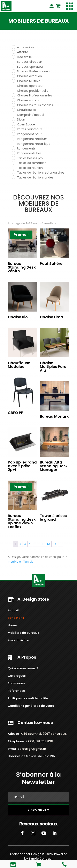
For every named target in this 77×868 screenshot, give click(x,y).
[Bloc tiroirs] (13, 57)
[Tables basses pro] (13, 158)
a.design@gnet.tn (33, 749)
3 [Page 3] (25, 544)
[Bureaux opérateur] (13, 66)
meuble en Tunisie (21, 561)
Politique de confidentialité (28, 698)
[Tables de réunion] (13, 167)
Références (16, 691)
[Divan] (13, 119)
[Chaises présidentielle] (13, 90)
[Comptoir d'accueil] (13, 114)
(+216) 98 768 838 (39, 741)
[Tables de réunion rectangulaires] (13, 172)
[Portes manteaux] (13, 129)
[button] (70, 6)
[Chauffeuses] (13, 110)
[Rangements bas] (13, 153)
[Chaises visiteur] (13, 100)
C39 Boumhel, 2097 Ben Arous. (44, 734)
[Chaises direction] (13, 76)
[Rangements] (13, 148)
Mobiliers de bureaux (23, 633)
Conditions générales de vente (31, 706)
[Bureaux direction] (13, 61)
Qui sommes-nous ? (23, 668)
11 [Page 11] (42, 544)
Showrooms (17, 683)
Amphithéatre (18, 640)
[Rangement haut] (13, 134)
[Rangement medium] (13, 138)
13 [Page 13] (55, 544)
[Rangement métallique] (13, 143)
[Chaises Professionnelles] (13, 95)
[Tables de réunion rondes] (13, 177)
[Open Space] (13, 124)
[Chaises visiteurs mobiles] (13, 105)
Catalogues (17, 676)
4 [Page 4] (30, 544)
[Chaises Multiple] (13, 81)
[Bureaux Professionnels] (13, 71)
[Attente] (13, 52)
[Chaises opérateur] (13, 85)
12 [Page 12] (48, 544)
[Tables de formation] (13, 162)
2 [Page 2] (20, 544)
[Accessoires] (13, 47)
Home (12, 625)
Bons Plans (16, 618)
